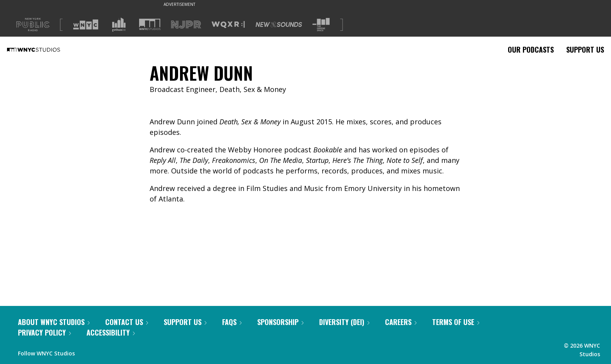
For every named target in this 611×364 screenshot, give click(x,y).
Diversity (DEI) (344, 322)
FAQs (232, 322)
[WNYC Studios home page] (43, 49)
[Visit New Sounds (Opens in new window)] (279, 25)
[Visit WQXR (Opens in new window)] (228, 25)
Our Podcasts (531, 49)
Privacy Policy (44, 332)
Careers (401, 322)
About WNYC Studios (54, 322)
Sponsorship (280, 322)
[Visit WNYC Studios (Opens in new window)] (150, 24)
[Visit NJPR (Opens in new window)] (186, 25)
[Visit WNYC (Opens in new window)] (86, 25)
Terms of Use (456, 322)
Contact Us (127, 322)
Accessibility (111, 332)
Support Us (585, 49)
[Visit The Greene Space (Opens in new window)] (321, 25)
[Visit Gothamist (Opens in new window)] (119, 25)
